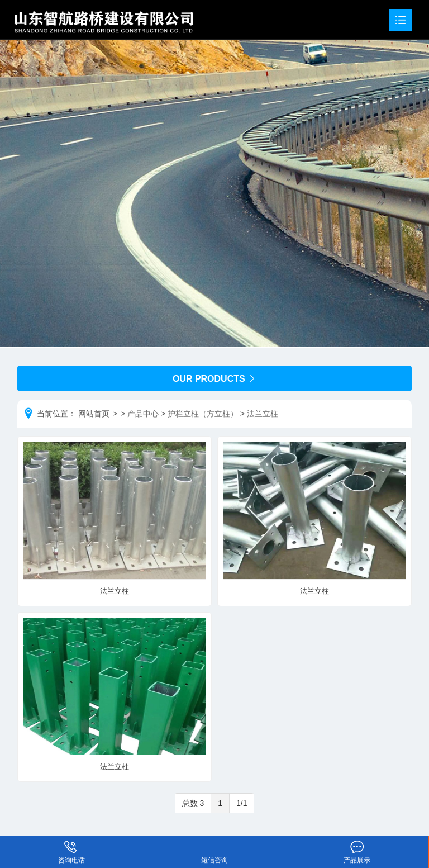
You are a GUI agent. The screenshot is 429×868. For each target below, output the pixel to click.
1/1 (242, 803)
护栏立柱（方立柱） (203, 414)
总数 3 (193, 803)
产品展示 (357, 845)
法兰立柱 (263, 414)
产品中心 (143, 414)
